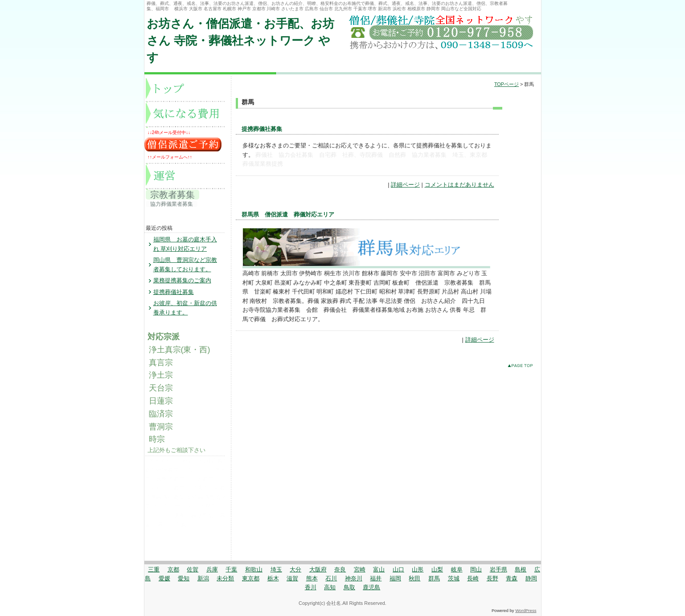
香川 (311, 587)
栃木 (273, 578)
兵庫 (212, 569)
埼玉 (276, 569)
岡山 (476, 569)
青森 (512, 578)
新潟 (203, 578)
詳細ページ (405, 185)
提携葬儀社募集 (262, 129)
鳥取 (349, 587)
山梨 (437, 569)
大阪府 (318, 569)
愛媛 (164, 578)
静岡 (531, 578)
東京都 (251, 578)
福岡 (395, 578)
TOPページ (507, 84)
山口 (398, 569)
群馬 (434, 578)
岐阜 (457, 569)
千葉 (231, 569)
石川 (331, 578)
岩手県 (498, 569)
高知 (330, 587)
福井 (376, 578)
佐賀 (193, 569)
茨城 (454, 578)
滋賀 (292, 578)
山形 (418, 569)
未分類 (225, 578)
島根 (521, 569)
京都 (173, 569)
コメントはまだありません (459, 185)
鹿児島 (371, 587)
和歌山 (254, 569)
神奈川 (354, 578)
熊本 (312, 578)
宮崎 (360, 569)
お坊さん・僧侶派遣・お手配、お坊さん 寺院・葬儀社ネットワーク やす (240, 41)
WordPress (526, 610)
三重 (154, 569)
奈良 (340, 569)
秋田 (414, 578)
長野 (492, 578)
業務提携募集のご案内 (182, 280)
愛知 (184, 578)
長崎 (473, 578)
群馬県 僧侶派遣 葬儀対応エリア (288, 214)
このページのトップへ (522, 367)
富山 (379, 569)
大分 (295, 569)
